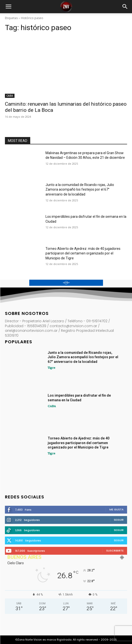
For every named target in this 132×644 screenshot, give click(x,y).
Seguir (119, 520)
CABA (10, 96)
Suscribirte (115, 551)
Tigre (51, 368)
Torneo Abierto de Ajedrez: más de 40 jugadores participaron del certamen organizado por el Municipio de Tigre (83, 253)
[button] (8, 7)
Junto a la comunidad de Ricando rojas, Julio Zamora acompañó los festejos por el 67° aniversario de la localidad (80, 190)
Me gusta (117, 509)
